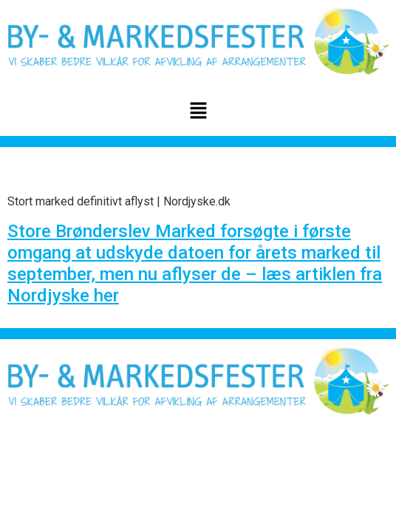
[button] (198, 112)
